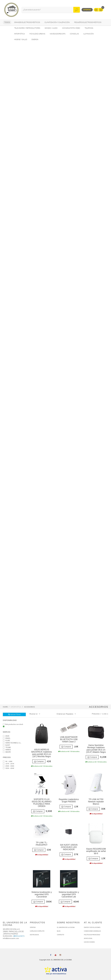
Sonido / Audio (51, 28)
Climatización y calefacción (57, 22)
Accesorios (29, 707)
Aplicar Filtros (14, 714)
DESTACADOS (34, 935)
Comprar (39, 761)
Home (5, 707)
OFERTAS (33, 927)
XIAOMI (7, 752)
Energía (35, 40)
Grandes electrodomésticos (27, 22)
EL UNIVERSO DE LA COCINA (66, 927)
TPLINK (7, 747)
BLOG (59, 931)
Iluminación (89, 34)
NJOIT (6, 745)
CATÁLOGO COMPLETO (37, 931)
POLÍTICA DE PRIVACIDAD (92, 935)
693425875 (19, 936)
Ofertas (87, 10)
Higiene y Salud (21, 40)
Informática (20, 34)
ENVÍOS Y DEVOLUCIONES (92, 927)
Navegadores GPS (58, 34)
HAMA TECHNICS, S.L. (12, 743)
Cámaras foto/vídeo (71, 28)
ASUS (6, 736)
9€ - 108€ (8, 761)
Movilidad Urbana (37, 34)
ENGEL (7, 738)
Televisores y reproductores (27, 28)
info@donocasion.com (11, 938)
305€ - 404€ (8, 768)
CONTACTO (60, 935)
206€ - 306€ (8, 766)
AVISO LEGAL (88, 938)
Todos (7, 22)
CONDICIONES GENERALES (92, 931)
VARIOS (7, 750)
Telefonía (89, 28)
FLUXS (6, 741)
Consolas (74, 34)
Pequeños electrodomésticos (88, 22)
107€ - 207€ (8, 764)
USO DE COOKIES (89, 942)
